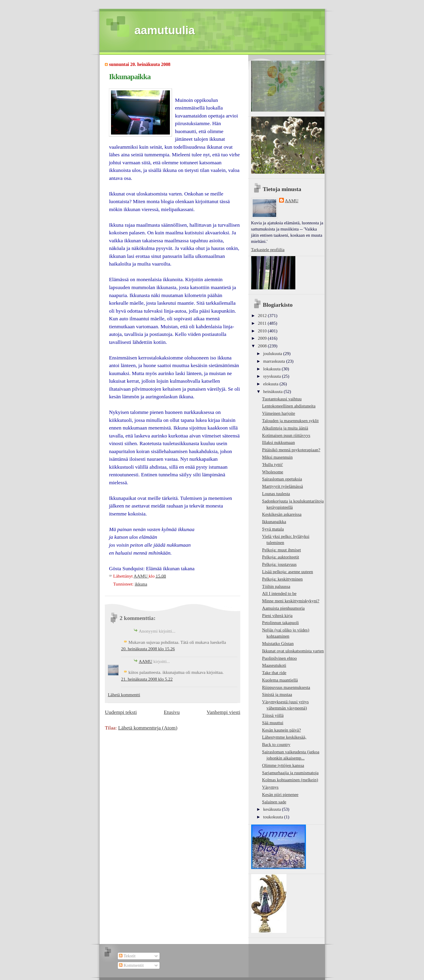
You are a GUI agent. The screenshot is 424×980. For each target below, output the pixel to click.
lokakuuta (273, 369)
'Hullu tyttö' (273, 465)
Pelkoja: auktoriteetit (281, 557)
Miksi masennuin (277, 457)
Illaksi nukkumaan (278, 442)
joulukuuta (273, 354)
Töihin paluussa (276, 586)
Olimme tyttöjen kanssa (283, 765)
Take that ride (274, 673)
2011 (263, 323)
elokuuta (271, 384)
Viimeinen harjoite (279, 413)
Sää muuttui (273, 723)
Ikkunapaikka (274, 522)
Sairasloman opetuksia (282, 479)
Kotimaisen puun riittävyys (286, 435)
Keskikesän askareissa (282, 514)
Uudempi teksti (121, 712)
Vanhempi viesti (223, 712)
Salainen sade (274, 802)
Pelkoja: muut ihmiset (281, 550)
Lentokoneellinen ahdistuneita (289, 406)
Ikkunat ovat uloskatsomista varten (293, 651)
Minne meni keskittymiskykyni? (291, 601)
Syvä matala (273, 529)
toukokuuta (274, 817)
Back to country (276, 744)
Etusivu (172, 712)
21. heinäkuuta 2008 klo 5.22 (147, 679)
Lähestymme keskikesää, (284, 737)
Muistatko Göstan (278, 644)
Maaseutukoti (274, 665)
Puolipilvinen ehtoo (279, 658)
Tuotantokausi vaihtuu (282, 399)
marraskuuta (275, 361)
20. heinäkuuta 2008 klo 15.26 (148, 649)
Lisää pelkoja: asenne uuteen (288, 572)
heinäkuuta (274, 392)
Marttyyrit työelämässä (283, 486)
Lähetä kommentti (124, 695)
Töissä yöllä (273, 715)
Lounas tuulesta (276, 494)
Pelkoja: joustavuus (279, 564)
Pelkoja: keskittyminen (282, 579)
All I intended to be (279, 593)
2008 (263, 346)
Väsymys (270, 787)
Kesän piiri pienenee (280, 795)
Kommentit (131, 965)
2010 (263, 331)
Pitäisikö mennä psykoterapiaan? (291, 450)
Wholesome (273, 472)
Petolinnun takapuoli (280, 623)
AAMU (145, 661)
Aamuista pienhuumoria (283, 608)
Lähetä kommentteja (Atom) (148, 728)
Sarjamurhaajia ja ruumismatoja (290, 773)
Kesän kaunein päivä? (281, 730)
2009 (263, 338)
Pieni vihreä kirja (277, 616)
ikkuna (141, 584)
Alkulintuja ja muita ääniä (285, 428)
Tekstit (127, 956)
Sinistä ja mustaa (277, 694)
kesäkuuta (273, 809)
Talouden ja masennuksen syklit (290, 421)
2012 (263, 316)
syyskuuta (273, 376)
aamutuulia (165, 30)
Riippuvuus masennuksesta (286, 687)
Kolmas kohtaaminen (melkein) (290, 780)
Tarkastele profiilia (268, 250)
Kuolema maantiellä (280, 680)
